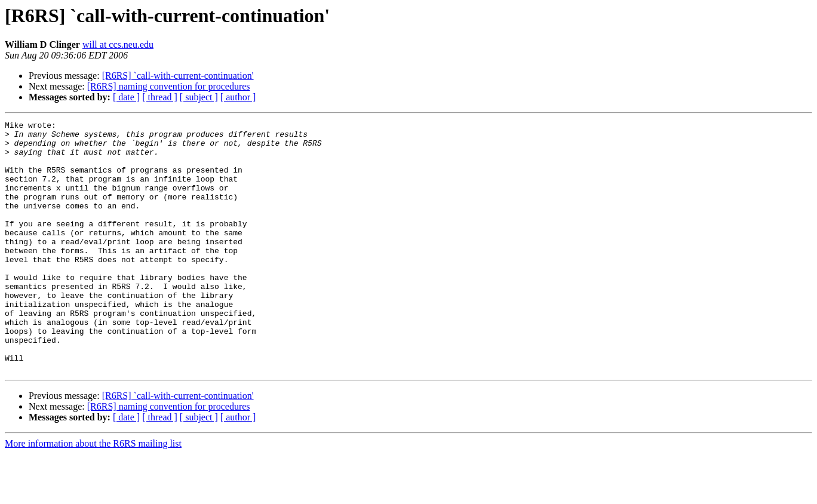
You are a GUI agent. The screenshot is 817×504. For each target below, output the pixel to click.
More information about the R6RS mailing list (93, 494)
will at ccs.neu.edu (118, 44)
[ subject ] (199, 97)
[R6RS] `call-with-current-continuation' (178, 76)
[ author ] (238, 97)
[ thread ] (160, 97)
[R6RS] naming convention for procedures (169, 86)
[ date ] (126, 97)
